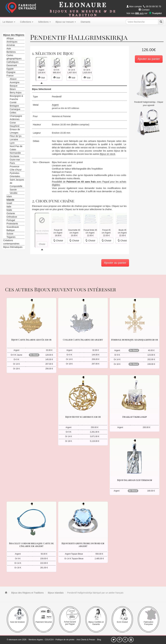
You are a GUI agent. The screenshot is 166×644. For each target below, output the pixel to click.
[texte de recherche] (142, 22)
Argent (55, 105)
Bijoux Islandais (55, 593)
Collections (27, 22)
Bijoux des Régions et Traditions (27, 593)
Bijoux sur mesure (66, 22)
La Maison (9, 22)
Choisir (58, 241)
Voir (41, 78)
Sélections (44, 22)
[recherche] (161, 22)
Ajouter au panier (149, 59)
